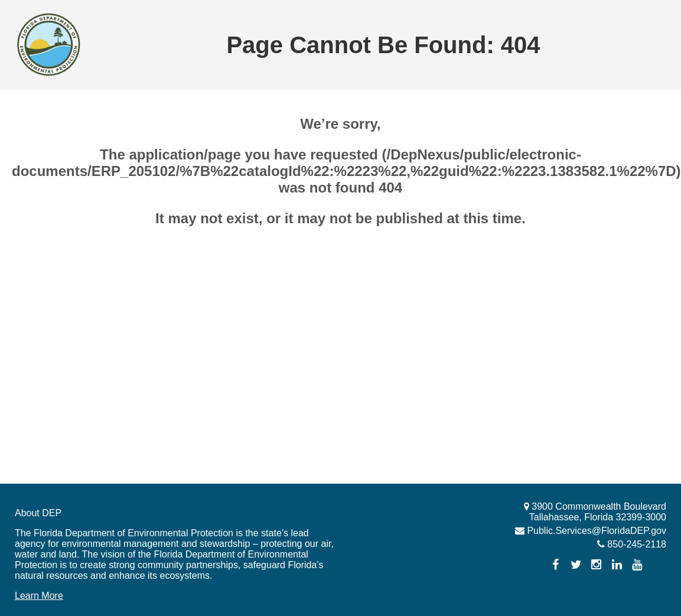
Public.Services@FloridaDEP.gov (595, 531)
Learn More (39, 596)
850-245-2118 (636, 544)
